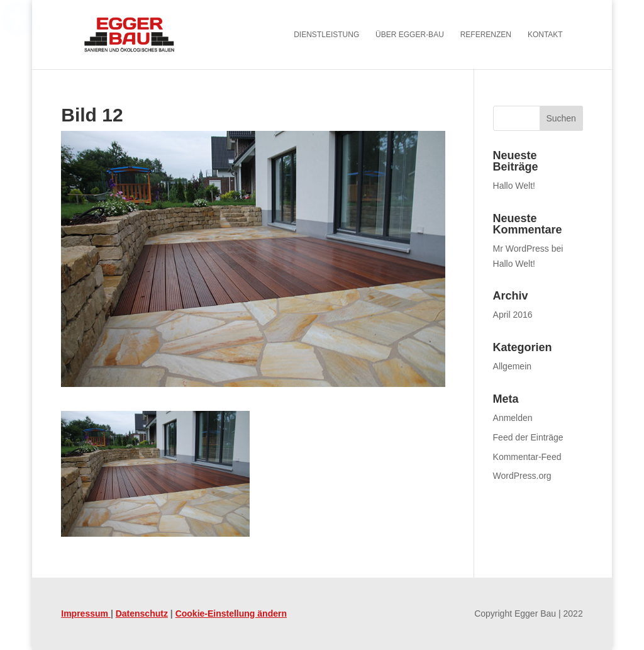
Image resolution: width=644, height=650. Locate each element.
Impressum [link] (86, 614)
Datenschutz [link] (142, 614)
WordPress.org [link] (522, 476)
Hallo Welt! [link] (514, 186)
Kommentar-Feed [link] (527, 457)
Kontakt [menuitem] (545, 35)
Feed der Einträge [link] (528, 437)
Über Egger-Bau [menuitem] (410, 35)
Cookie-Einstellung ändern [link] (231, 614)
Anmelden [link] (513, 418)
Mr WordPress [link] (521, 249)
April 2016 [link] (513, 315)
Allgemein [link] (512, 366)
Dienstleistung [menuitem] (326, 35)
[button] (561, 118)
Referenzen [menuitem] (486, 35)
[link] (146, 34)
